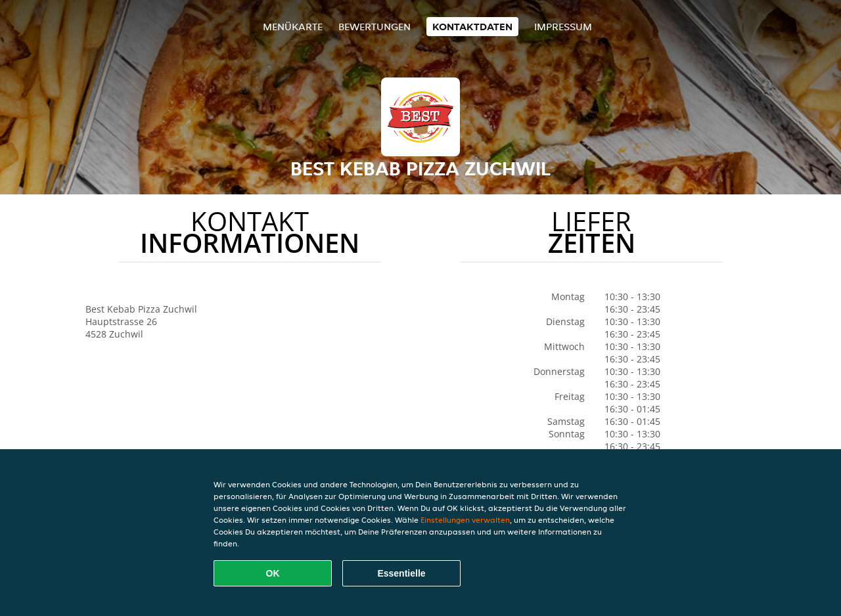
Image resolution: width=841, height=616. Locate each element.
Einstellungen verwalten (465, 520)
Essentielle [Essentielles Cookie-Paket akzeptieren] (401, 573)
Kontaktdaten (472, 27)
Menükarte (293, 27)
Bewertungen (375, 27)
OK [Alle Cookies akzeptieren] (273, 573)
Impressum (563, 27)
